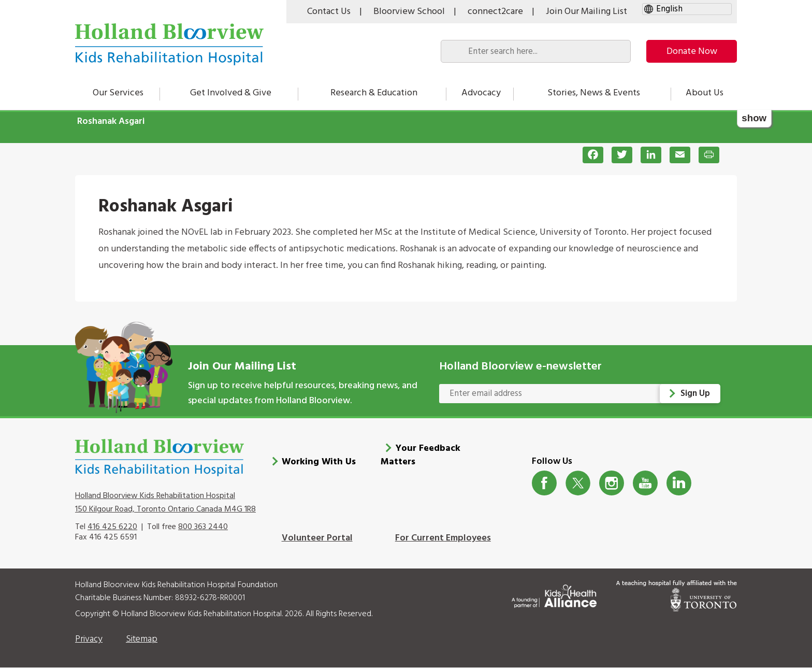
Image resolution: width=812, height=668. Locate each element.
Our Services (118, 93)
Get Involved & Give (231, 93)
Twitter (578, 483)
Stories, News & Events (594, 93)
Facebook (545, 483)
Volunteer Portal (317, 538)
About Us (705, 93)
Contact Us (329, 12)
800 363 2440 (203, 527)
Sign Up (695, 394)
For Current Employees (443, 538)
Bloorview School (409, 12)
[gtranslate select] (687, 9)
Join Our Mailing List (586, 12)
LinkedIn (679, 483)
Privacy (89, 639)
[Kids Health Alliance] (554, 594)
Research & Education (374, 93)
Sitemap (142, 639)
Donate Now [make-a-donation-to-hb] (692, 52)
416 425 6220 (112, 527)
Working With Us (319, 462)
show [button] (754, 118)
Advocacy (481, 93)
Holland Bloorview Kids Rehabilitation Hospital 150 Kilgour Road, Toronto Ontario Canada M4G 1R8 (165, 503)
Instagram (612, 483)
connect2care (495, 12)
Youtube (646, 483)
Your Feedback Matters (421, 455)
